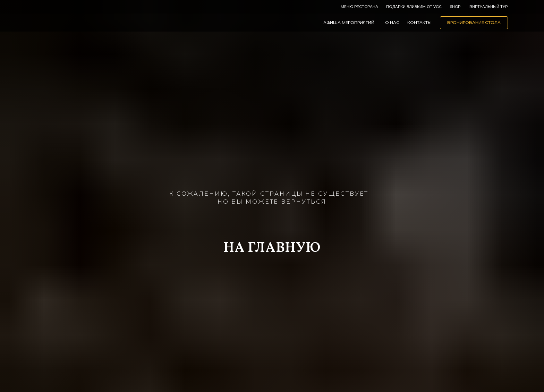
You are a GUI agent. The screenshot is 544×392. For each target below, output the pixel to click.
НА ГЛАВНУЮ (272, 248)
